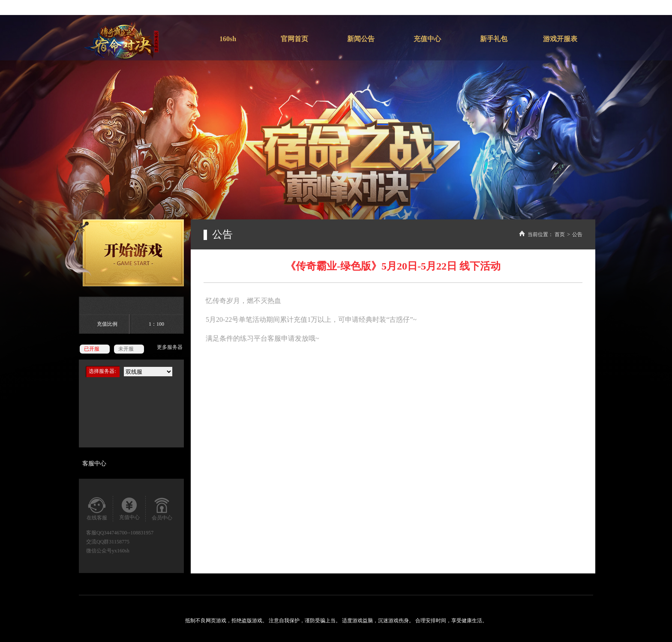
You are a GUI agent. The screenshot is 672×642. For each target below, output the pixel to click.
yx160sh (121, 551)
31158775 (119, 542)
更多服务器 (170, 347)
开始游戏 (124, 253)
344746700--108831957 (129, 533)
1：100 (156, 324)
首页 (560, 234)
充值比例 (107, 324)
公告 (577, 234)
